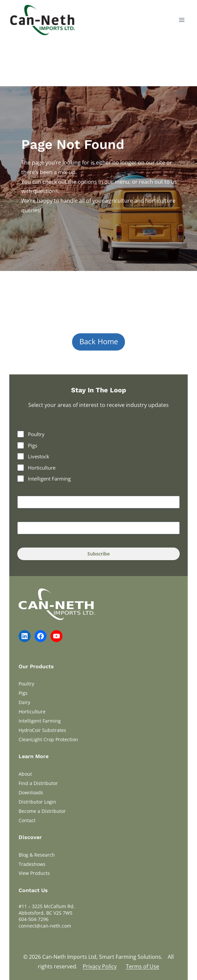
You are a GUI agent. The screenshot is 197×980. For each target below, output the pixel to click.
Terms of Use (143, 966)
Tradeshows (32, 864)
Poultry (36, 434)
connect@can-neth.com (45, 926)
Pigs (33, 445)
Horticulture (42, 468)
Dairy (24, 702)
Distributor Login (37, 802)
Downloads (31, 792)
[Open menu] (182, 20)
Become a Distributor (42, 811)
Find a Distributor (38, 783)
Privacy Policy (100, 966)
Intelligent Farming (49, 479)
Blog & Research (37, 855)
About (25, 774)
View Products (34, 873)
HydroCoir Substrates (42, 730)
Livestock (39, 456)
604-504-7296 (34, 919)
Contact (27, 820)
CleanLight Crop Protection (48, 739)
